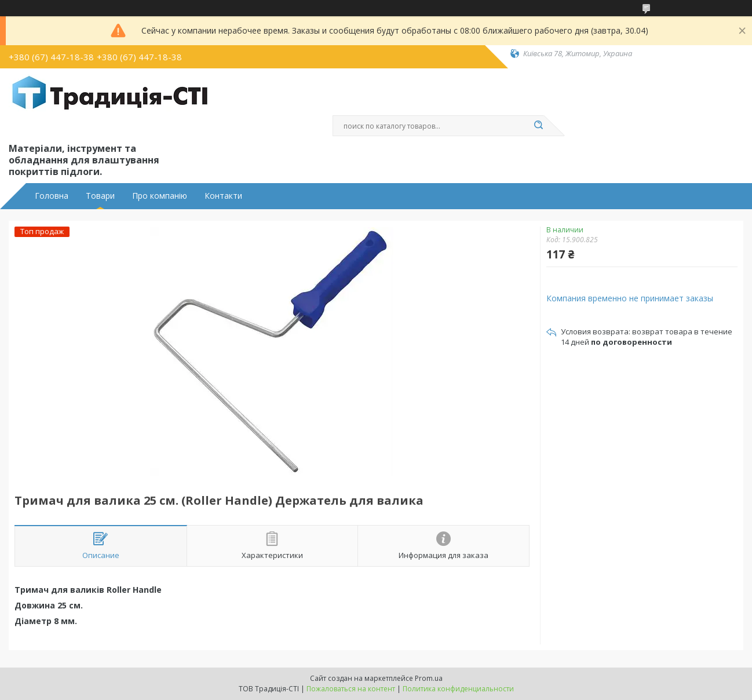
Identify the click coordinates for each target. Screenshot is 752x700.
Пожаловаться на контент (351, 689)
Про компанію (160, 196)
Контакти (223, 196)
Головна (52, 196)
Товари (100, 196)
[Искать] (538, 126)
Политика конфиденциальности (458, 689)
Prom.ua (429, 678)
